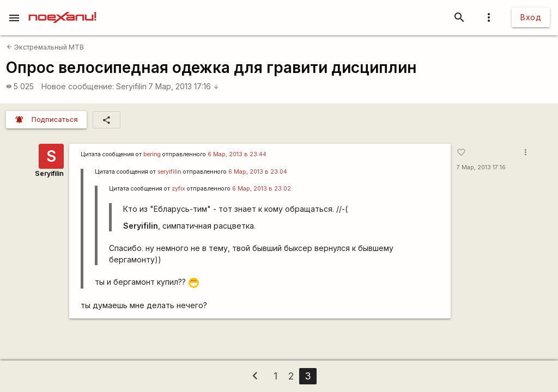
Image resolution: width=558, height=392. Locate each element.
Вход (531, 17)
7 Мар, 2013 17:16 (184, 86)
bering (152, 154)
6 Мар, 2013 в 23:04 (258, 172)
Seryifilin (131, 86)
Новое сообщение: (78, 86)
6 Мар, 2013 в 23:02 (262, 189)
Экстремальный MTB (45, 47)
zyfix (178, 189)
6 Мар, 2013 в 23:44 (237, 154)
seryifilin (169, 172)
